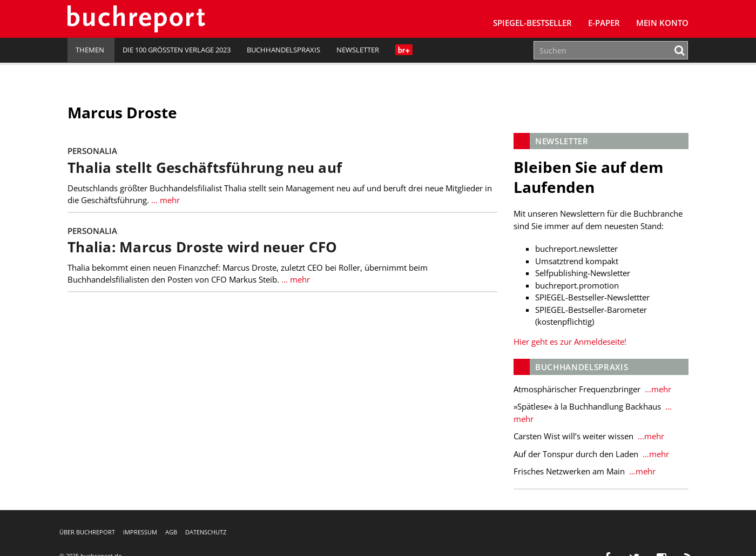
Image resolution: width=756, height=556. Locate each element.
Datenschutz (206, 532)
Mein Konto (662, 23)
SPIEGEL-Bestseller (532, 23)
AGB (171, 532)
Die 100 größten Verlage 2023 (177, 50)
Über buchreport (87, 532)
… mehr (164, 200)
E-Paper (604, 23)
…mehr (657, 389)
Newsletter (358, 50)
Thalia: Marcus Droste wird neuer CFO (202, 247)
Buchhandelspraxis (283, 50)
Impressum (140, 532)
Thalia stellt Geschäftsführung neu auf (205, 168)
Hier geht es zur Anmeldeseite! (570, 341)
